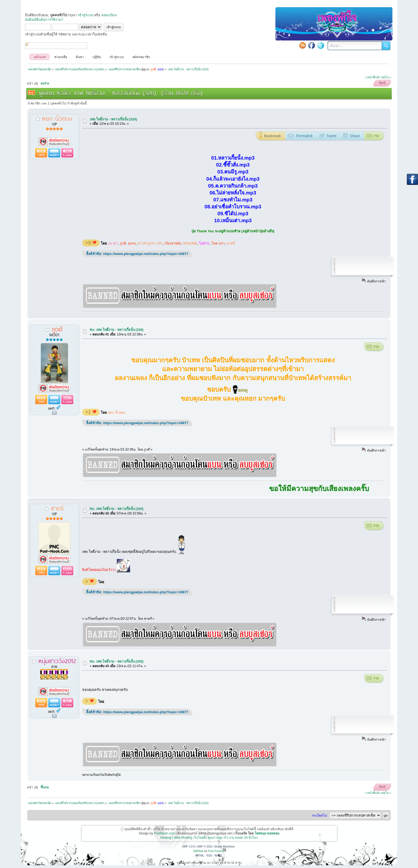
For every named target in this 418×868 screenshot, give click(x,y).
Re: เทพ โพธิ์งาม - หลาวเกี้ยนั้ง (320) (117, 330)
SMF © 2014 (205, 847)
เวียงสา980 (173, 243)
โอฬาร (204, 243)
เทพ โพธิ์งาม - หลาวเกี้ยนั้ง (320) (113, 119)
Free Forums (216, 851)
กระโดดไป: (320, 816)
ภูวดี (123, 243)
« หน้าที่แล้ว (373, 77)
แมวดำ (113, 243)
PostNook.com (164, 833)
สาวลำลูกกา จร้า (150, 243)
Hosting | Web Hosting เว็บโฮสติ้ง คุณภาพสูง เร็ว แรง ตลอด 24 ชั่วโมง (209, 838)
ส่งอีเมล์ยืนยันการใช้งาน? (44, 20)
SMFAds (198, 851)
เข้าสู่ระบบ (86, 15)
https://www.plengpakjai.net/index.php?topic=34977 (146, 254)
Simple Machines (224, 847)
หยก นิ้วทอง (116, 413)
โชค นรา (218, 243)
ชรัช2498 (190, 243)
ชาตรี (231, 243)
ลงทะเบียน (109, 15)
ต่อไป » (386, 77)
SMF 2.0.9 (189, 847)
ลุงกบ (132, 243)
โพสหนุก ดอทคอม (267, 833)
